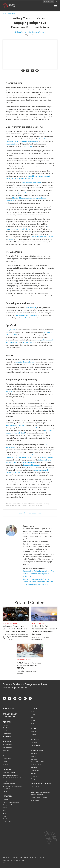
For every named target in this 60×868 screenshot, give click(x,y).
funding (38, 340)
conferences (38, 470)
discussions (16, 473)
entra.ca (11, 863)
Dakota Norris (28, 526)
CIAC (32, 723)
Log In (42, 858)
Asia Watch (34, 754)
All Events (34, 712)
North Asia (6, 750)
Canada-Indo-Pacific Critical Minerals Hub (15, 778)
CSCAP (5, 819)
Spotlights (34, 779)
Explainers (34, 768)
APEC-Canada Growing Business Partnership (12, 787)
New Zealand (48, 237)
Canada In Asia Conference (39, 797)
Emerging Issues (8, 781)
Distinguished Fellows (9, 805)
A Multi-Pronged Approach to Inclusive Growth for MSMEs (29, 665)
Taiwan (11, 239)
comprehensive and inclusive (32, 183)
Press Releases (35, 740)
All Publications (7, 745)
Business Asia (7, 756)
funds (27, 318)
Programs (8, 769)
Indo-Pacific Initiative (9, 772)
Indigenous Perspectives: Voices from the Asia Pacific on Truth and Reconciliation (15, 629)
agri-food (12, 330)
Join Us (5, 731)
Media (34, 728)
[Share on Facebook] (23, 70)
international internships (31, 465)
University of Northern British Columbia (19, 457)
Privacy (26, 858)
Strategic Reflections (37, 765)
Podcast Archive (36, 745)
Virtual (33, 720)
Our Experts (35, 743)
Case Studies (35, 770)
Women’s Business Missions (11, 802)
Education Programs (9, 784)
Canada (34, 237)
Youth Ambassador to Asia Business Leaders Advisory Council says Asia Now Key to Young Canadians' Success (38, 582)
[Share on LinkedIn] (32, 70)
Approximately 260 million (15, 425)
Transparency (7, 734)
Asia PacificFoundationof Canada (12, 6)
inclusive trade (11, 144)
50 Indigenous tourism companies (26, 315)
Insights (33, 756)
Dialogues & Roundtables (10, 775)
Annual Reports (7, 736)
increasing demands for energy (26, 362)
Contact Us (7, 858)
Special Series (35, 776)
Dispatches (34, 759)
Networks (8, 796)
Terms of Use (17, 858)
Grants (5, 761)
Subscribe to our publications (30, 513)
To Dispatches (10, 14)
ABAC (5, 811)
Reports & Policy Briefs (10, 623)
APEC (5, 813)
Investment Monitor (37, 790)
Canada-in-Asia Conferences (10, 715)
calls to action (28, 146)
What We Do (7, 725)
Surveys (33, 773)
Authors (5, 764)
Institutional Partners (9, 822)
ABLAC (5, 808)
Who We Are (7, 728)
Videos (33, 737)
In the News (34, 731)
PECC (5, 816)
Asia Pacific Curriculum (38, 787)
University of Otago (46, 457)
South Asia (6, 753)
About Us (7, 722)
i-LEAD (5, 791)
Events (34, 709)
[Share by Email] (37, 70)
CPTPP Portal (7, 759)
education (9, 392)
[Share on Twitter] (28, 70)
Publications (37, 750)
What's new (8, 709)
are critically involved (29, 428)
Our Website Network (41, 784)
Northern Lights (31, 308)
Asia (32, 718)
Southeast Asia (7, 747)
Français (50, 2)
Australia (40, 237)
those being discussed (18, 193)
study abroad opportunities (33, 455)
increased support (28, 342)
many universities (29, 462)
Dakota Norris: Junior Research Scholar (30, 32)
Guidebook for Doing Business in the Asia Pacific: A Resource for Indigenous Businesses (38, 574)
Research (7, 741)
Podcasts (34, 734)
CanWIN (5, 799)
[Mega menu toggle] (56, 6)
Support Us (34, 858)
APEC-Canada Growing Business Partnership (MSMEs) (41, 794)
